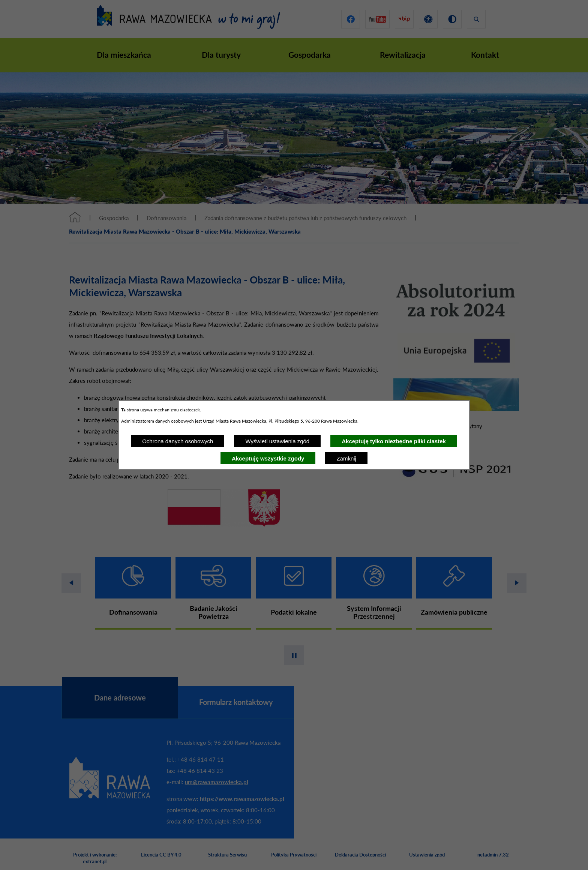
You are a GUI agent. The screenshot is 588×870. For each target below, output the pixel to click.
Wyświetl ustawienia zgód (277, 441)
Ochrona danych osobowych (178, 441)
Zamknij (346, 458)
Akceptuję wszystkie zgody (268, 458)
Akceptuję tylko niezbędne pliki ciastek (394, 441)
